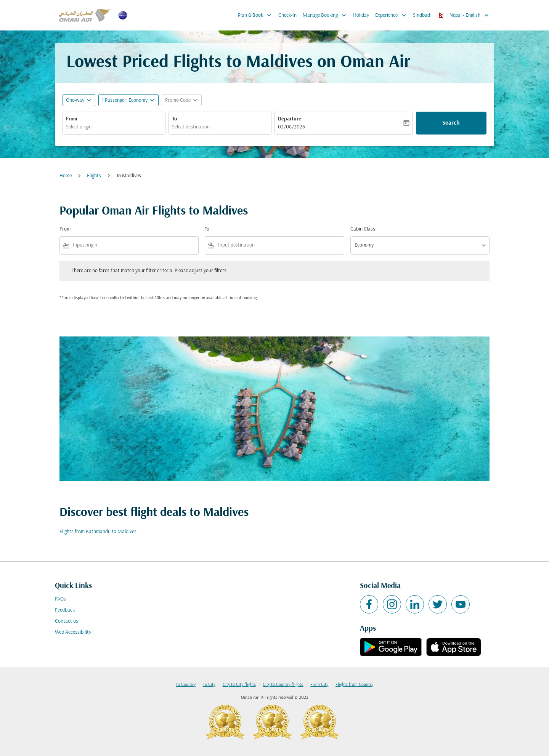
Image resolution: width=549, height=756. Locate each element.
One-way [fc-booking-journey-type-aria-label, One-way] (75, 100)
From (72, 119)
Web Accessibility (73, 632)
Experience (392, 15)
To (174, 119)
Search (451, 123)
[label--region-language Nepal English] (464, 15)
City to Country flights (283, 685)
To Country (186, 685)
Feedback (65, 610)
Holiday (361, 15)
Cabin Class (363, 229)
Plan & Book (257, 15)
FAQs (60, 599)
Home (66, 176)
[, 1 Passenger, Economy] (125, 100)
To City (209, 685)
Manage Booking (326, 15)
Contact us (67, 621)
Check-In (287, 15)
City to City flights (239, 685)
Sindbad (421, 15)
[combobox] (114, 127)
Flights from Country (354, 685)
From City (319, 685)
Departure (290, 119)
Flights (94, 176)
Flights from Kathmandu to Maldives (98, 532)
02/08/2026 (291, 127)
